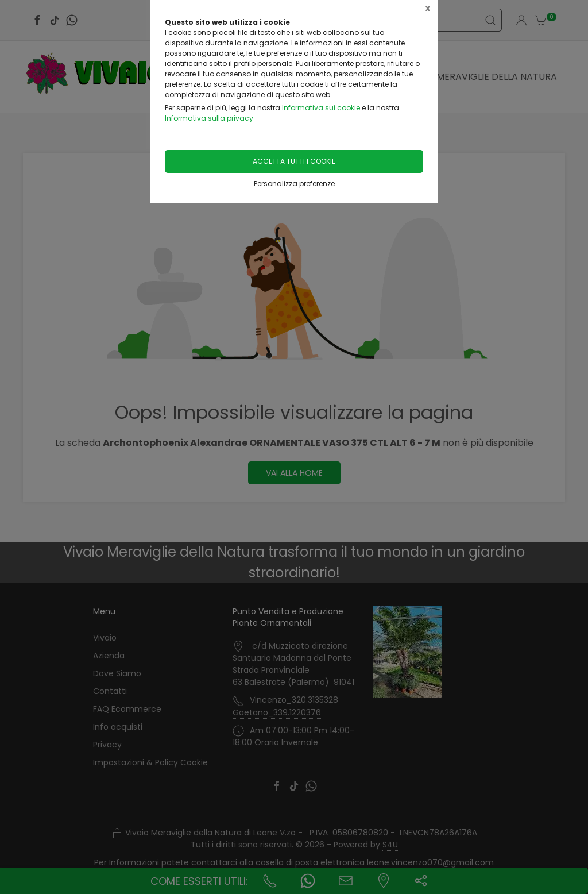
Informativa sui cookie (321, 108)
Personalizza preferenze (294, 184)
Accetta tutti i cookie (294, 161)
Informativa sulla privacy (209, 118)
